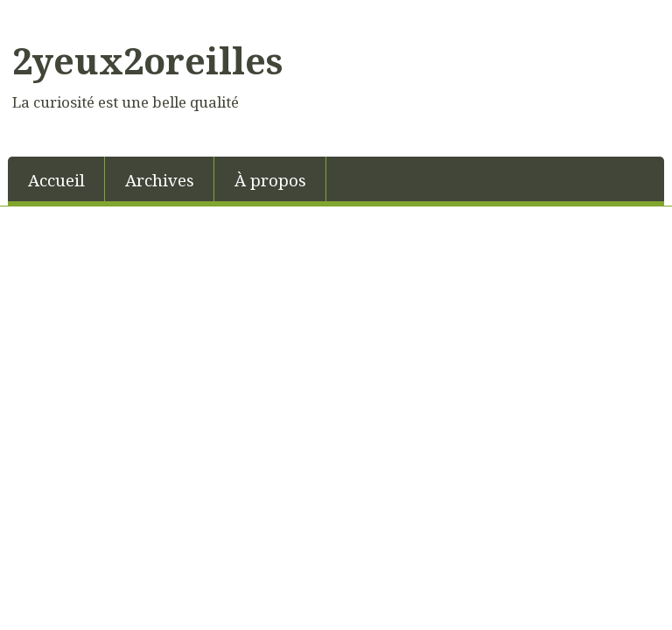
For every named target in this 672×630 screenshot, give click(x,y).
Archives (160, 180)
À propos (270, 180)
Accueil (56, 180)
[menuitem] (56, 179)
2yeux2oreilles (147, 60)
